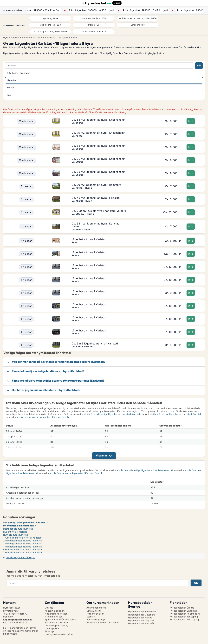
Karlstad (63, 38)
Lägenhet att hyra (32, 38)
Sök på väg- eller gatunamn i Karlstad (24, 522)
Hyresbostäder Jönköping (184, 617)
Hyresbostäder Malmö (140, 618)
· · (42, 10)
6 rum (74, 38)
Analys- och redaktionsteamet (103, 622)
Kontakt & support (55, 611)
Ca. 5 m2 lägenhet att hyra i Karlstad (95, 343)
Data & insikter (94, 611)
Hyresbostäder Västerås (141, 623)
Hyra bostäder (11, 38)
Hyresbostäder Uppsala (141, 620)
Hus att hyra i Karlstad (15, 532)
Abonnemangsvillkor (56, 614)
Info (191, 121)
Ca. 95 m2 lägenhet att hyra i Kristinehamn (98, 172)
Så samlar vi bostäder (57, 622)
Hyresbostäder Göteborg (142, 615)
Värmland (50, 38)
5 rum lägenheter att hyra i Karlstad (23, 549)
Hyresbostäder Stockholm (142, 612)
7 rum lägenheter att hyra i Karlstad (23, 552)
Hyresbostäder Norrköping (184, 619)
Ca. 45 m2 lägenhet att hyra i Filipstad (96, 198)
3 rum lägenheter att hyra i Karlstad (23, 543)
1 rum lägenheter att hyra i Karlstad (22, 538)
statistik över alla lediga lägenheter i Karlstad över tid (111, 414)
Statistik (91, 617)
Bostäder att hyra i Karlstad (18, 529)
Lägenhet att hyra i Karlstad (89, 239)
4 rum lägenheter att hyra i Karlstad (23, 547)
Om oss (49, 608)
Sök (199, 66)
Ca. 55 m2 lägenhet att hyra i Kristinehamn (98, 120)
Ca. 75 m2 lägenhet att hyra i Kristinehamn (98, 133)
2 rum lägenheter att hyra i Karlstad (23, 541)
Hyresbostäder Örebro (182, 608)
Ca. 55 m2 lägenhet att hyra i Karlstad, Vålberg (96, 225)
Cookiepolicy (52, 628)
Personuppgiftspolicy (56, 626)
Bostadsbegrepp (96, 619)
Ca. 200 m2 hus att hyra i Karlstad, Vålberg (99, 211)
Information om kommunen (19, 526)
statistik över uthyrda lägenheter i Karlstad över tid (42, 417)
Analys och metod (96, 608)
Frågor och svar (95, 614)
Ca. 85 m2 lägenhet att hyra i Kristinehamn (98, 146)
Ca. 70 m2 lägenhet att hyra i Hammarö (96, 185)
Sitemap (49, 631)
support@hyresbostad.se (18, 619)
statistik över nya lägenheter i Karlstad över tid (175, 414)
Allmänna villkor (53, 617)
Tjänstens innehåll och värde (60, 619)
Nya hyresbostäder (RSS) (59, 634)
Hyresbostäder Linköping (183, 611)
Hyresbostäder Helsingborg (185, 614)
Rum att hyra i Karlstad (16, 535)
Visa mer (101, 455)
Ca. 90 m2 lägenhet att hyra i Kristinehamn (98, 159)
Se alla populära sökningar (21, 557)
